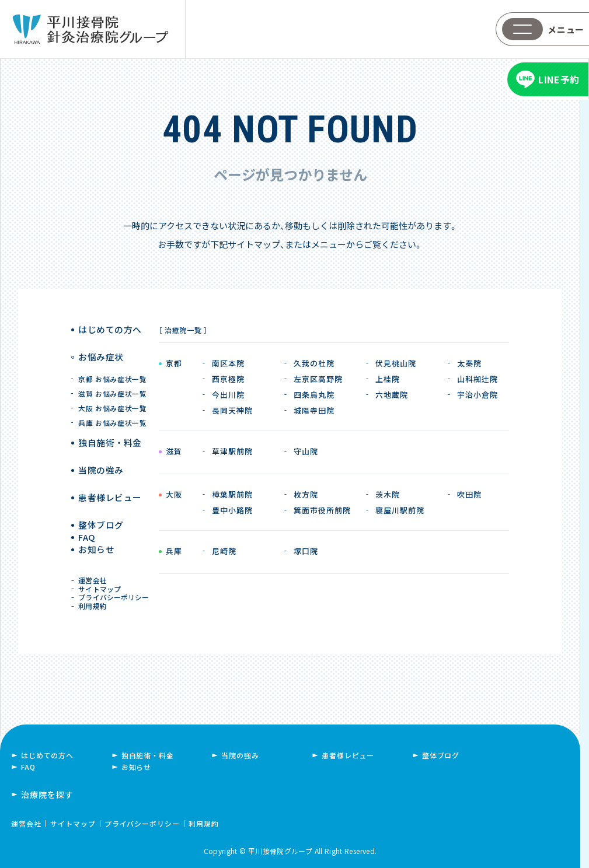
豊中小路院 (232, 510)
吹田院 (469, 494)
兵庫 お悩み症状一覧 (113, 410)
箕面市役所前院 (322, 510)
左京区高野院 (318, 379)
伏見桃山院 (396, 363)
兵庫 (174, 552)
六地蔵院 (392, 395)
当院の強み (102, 452)
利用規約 (95, 602)
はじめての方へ (110, 330)
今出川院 (228, 395)
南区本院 (228, 363)
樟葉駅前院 (232, 494)
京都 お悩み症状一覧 (113, 367)
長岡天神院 (232, 410)
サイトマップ (102, 580)
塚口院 (306, 551)
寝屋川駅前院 (400, 510)
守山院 (306, 451)
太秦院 (469, 363)
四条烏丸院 (314, 395)
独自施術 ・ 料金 (110, 430)
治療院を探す (47, 793)
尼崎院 (224, 551)
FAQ (89, 517)
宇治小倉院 (478, 395)
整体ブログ (102, 495)
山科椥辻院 (478, 379)
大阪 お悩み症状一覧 (113, 396)
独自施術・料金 (148, 754)
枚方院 (306, 494)
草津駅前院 (232, 451)
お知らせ (98, 538)
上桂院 (388, 379)
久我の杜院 (314, 363)
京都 (174, 364)
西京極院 (228, 379)
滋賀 (174, 452)
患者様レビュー (110, 473)
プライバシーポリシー (116, 591)
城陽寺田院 (314, 410)
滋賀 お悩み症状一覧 (113, 381)
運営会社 (95, 568)
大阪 (174, 495)
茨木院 (388, 494)
